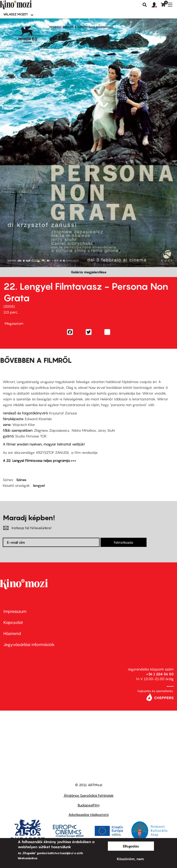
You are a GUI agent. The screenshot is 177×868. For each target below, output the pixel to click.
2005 (9, 306)
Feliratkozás (124, 542)
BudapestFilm (89, 805)
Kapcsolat (13, 622)
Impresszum (15, 611)
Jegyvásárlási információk (29, 645)
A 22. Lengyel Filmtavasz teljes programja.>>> (39, 461)
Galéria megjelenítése (89, 272)
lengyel (39, 485)
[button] (156, 5)
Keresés (145, 5)
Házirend (12, 633)
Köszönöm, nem (130, 859)
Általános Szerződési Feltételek (89, 795)
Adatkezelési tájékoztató (89, 815)
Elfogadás (131, 846)
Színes (21, 480)
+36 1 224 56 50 (160, 674)
